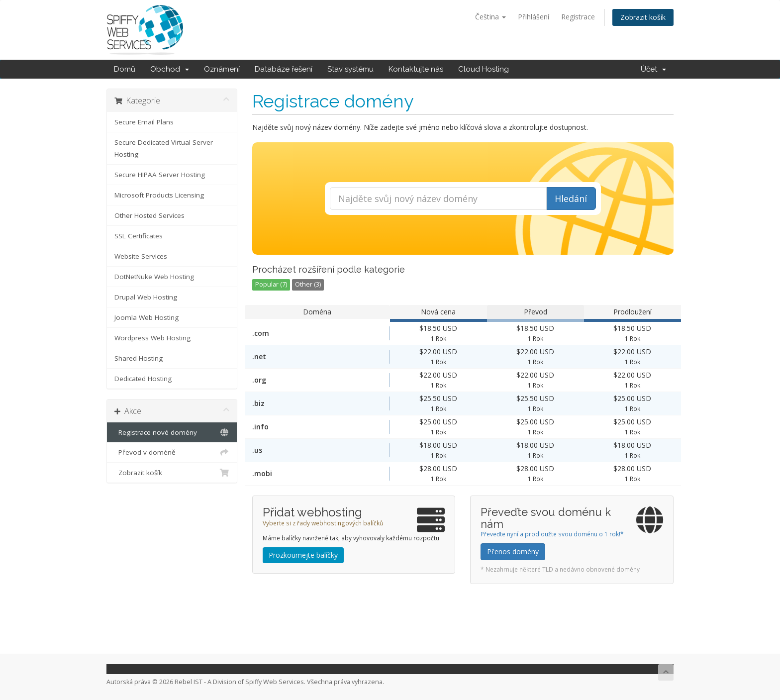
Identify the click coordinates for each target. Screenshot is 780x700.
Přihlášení (534, 17)
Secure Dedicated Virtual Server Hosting (164, 148)
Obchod (170, 69)
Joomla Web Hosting (146, 317)
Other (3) (308, 284)
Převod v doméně (172, 452)
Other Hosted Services (149, 215)
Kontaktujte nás (416, 69)
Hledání (571, 199)
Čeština (490, 17)
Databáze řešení (284, 69)
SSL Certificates (139, 236)
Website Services (141, 256)
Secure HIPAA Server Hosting (160, 175)
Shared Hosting (139, 358)
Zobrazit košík (643, 17)
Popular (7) (271, 284)
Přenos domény (513, 551)
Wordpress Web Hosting (152, 338)
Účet (653, 69)
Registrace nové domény (172, 432)
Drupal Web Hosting (146, 297)
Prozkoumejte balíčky (303, 555)
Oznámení (222, 69)
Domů (125, 69)
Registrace (578, 17)
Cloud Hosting (484, 69)
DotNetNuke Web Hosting (154, 277)
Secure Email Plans (144, 122)
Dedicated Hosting (143, 379)
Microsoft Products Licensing (159, 195)
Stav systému (350, 69)
